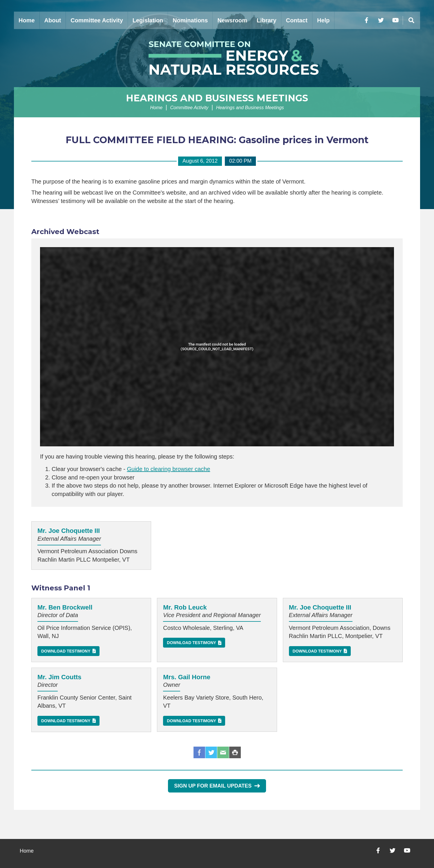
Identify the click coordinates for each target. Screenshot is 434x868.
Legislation (148, 20)
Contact (297, 20)
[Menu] (411, 20)
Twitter (211, 752)
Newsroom (232, 20)
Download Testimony (66, 651)
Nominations (190, 20)
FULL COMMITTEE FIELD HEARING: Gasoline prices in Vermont (217, 140)
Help (323, 20)
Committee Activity (97, 20)
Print (235, 752)
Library (267, 20)
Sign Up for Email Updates (217, 786)
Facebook (199, 752)
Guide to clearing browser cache (168, 469)
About (53, 20)
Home (27, 20)
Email (223, 752)
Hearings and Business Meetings (217, 98)
